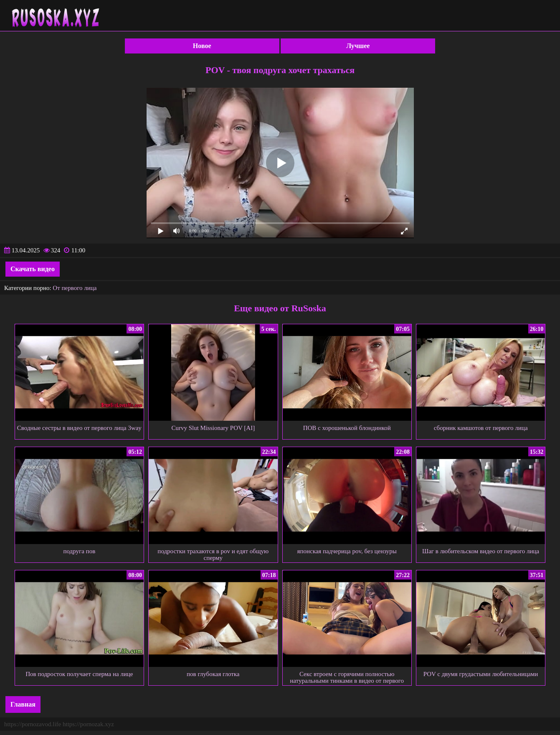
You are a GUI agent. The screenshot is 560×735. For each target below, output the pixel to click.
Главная (23, 704)
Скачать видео (33, 269)
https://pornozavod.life (33, 724)
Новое (202, 46)
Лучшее (358, 46)
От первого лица (75, 288)
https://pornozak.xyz (88, 724)
